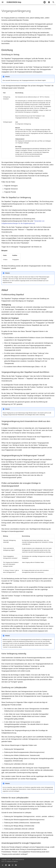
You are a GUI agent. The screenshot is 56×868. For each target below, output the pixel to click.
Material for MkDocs (12, 861)
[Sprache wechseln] (45, 2)
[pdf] (49, 2)
